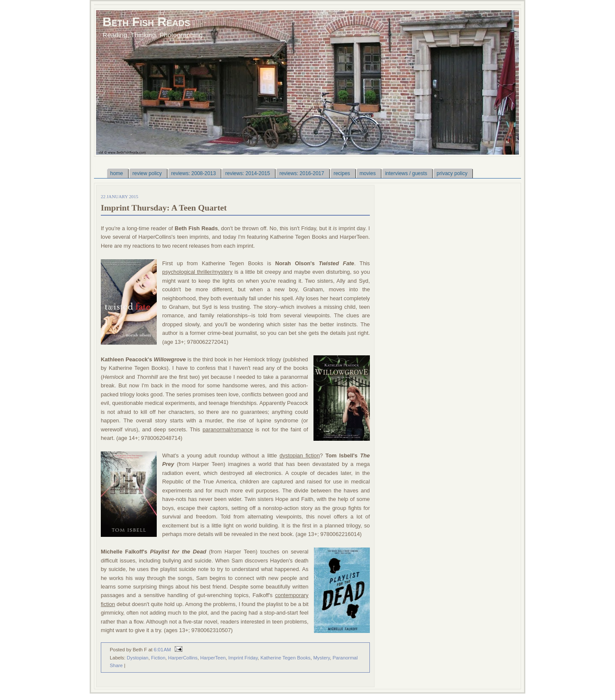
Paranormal (345, 658)
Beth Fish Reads (146, 22)
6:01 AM (162, 650)
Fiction (158, 658)
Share (116, 665)
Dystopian (138, 658)
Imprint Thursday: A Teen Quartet (164, 208)
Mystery (321, 658)
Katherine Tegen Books (286, 658)
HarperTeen (213, 658)
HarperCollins (183, 658)
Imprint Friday (243, 658)
